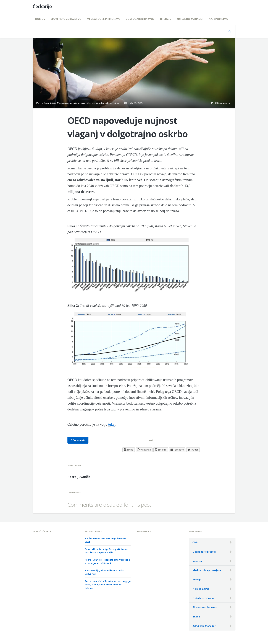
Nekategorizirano (203, 598)
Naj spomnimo (219, 19)
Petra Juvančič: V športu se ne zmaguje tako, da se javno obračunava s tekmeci (108, 585)
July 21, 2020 (134, 103)
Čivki (195, 542)
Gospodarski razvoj (140, 19)
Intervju (165, 19)
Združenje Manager (190, 19)
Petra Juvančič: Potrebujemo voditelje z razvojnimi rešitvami (107, 562)
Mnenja (197, 579)
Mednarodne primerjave (104, 19)
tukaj (112, 424)
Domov (40, 19)
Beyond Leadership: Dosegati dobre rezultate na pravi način (106, 551)
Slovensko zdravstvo (66, 19)
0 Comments (220, 103)
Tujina (116, 103)
